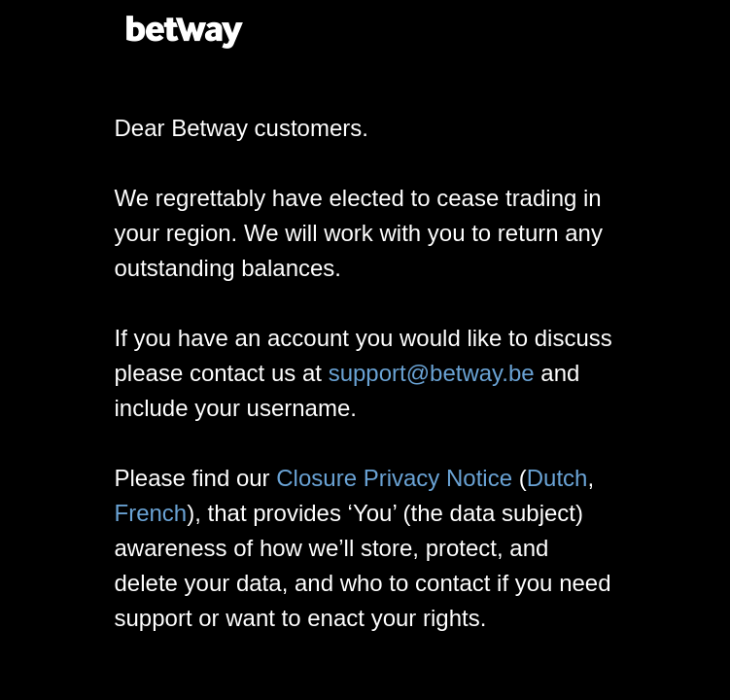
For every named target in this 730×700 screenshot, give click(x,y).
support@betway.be (432, 373)
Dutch (557, 478)
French (151, 513)
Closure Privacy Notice (394, 478)
